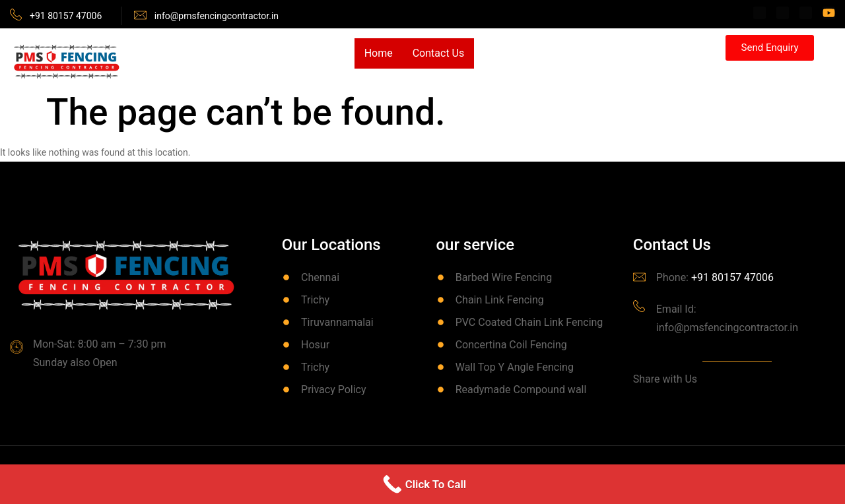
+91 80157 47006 (66, 16)
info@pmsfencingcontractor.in (217, 16)
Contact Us (439, 53)
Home (379, 53)
